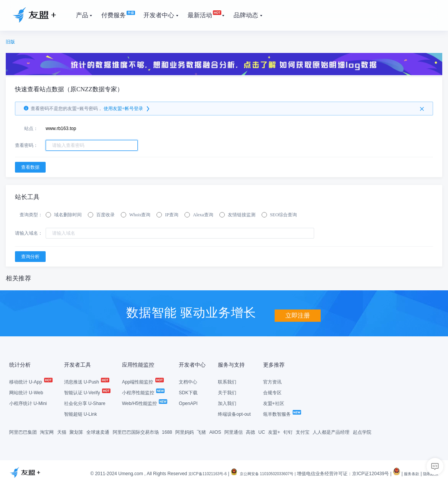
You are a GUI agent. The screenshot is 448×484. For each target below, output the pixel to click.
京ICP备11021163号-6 (186, 473)
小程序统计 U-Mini (28, 403)
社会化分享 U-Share (85, 403)
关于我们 (227, 392)
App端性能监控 (142, 381)
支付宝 (303, 431)
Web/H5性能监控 (144, 403)
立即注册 (298, 312)
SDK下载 (188, 392)
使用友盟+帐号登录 (127, 109)
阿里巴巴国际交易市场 (136, 431)
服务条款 (407, 473)
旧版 (10, 42)
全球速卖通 (98, 431)
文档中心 (188, 381)
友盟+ (274, 431)
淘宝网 (47, 431)
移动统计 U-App (30, 381)
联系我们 (227, 381)
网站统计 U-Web (26, 392)
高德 (250, 431)
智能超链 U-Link (81, 413)
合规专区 (272, 392)
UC (262, 431)
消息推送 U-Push (86, 381)
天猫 (62, 431)
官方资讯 (272, 381)
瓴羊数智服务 (282, 413)
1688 (167, 431)
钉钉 (288, 431)
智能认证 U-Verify (87, 392)
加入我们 (227, 403)
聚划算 (76, 431)
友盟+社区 (274, 403)
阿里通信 (234, 431)
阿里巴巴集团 (23, 431)
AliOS (215, 431)
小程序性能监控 (143, 392)
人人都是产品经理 (331, 431)
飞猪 (201, 431)
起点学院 (362, 431)
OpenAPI (188, 403)
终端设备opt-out (234, 413)
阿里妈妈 (184, 431)
